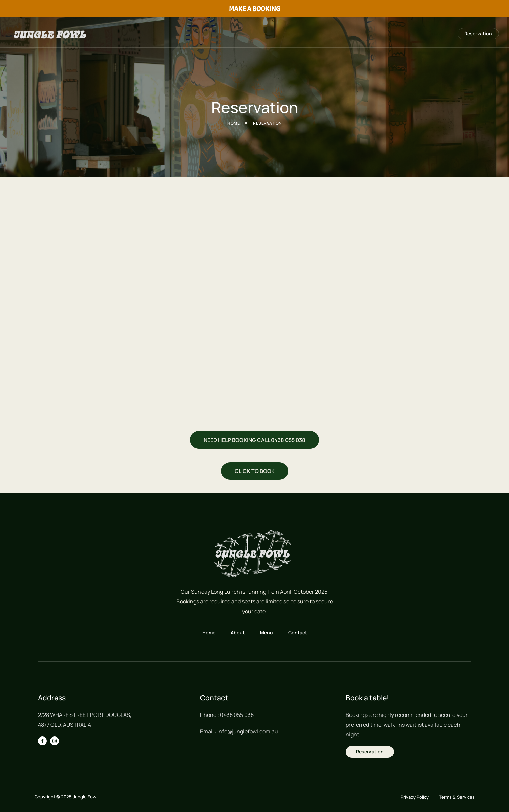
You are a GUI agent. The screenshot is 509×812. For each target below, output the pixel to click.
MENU (394, 34)
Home (326, 34)
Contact (427, 34)
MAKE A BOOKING (255, 9)
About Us (360, 34)
